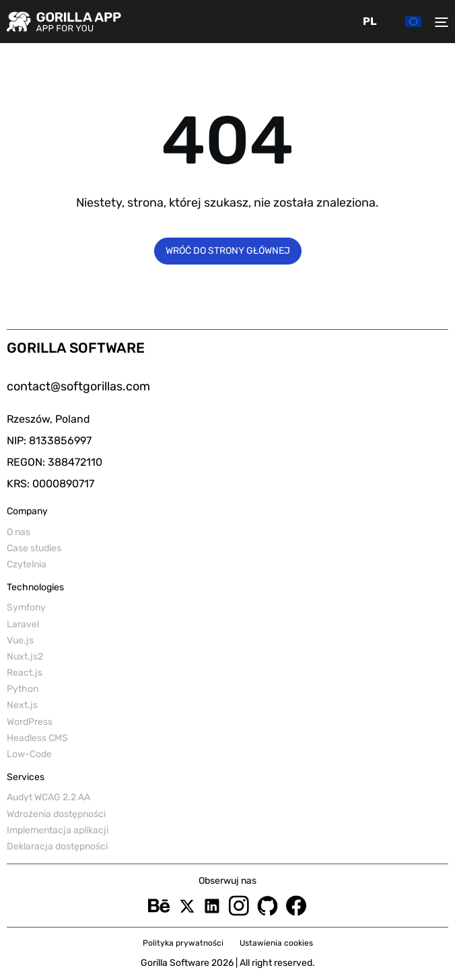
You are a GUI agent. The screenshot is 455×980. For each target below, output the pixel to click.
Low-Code (29, 754)
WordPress (30, 722)
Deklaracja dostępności (57, 846)
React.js (25, 673)
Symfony (26, 607)
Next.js (22, 705)
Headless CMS (37, 738)
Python (23, 689)
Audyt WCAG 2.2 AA (48, 797)
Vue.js (20, 640)
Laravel (23, 624)
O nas (19, 532)
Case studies (34, 548)
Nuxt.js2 (25, 657)
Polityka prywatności (183, 943)
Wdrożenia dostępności (56, 814)
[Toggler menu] (438, 22)
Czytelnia (27, 564)
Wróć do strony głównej (228, 251)
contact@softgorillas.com (78, 386)
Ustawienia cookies (276, 943)
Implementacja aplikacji (58, 830)
